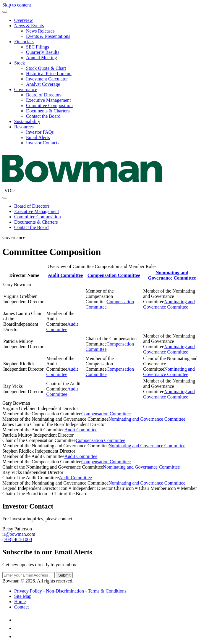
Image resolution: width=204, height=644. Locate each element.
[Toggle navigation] (5, 12)
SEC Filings (38, 47)
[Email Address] (29, 575)
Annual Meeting (41, 58)
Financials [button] (24, 42)
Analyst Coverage (43, 84)
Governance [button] (26, 89)
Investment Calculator (47, 79)
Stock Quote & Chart (46, 68)
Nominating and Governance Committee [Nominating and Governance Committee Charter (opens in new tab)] (172, 275)
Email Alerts (38, 137)
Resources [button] (24, 127)
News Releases (40, 31)
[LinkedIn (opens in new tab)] (18, 620)
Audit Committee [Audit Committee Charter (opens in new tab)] (65, 275)
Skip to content (17, 5)
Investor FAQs (40, 132)
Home (20, 602)
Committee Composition (49, 105)
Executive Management (48, 100)
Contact (22, 607)
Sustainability (27, 121)
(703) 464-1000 (17, 539)
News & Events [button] (29, 26)
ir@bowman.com (19, 534)
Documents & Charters (48, 111)
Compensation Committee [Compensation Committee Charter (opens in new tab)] (114, 275)
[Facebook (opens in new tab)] (18, 628)
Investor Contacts (43, 143)
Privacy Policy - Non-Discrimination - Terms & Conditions (70, 591)
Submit (64, 575)
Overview (24, 20)
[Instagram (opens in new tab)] (18, 636)
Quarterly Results (43, 52)
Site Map (23, 596)
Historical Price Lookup (49, 74)
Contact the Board (43, 116)
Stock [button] (20, 63)
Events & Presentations (48, 36)
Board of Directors (44, 95)
